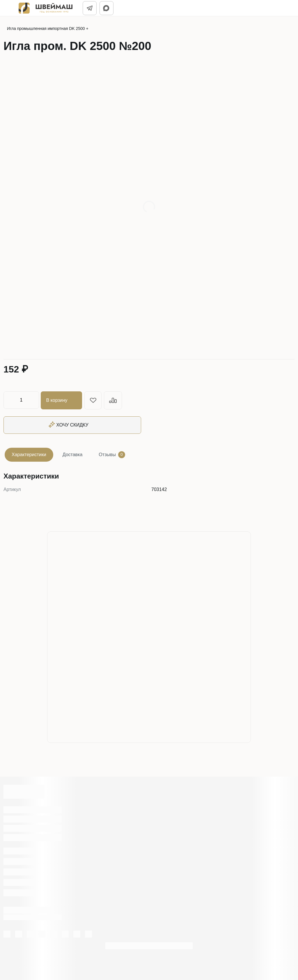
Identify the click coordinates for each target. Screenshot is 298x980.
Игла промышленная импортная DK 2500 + (48, 28)
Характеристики (29, 454)
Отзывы (112, 454)
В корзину (62, 400)
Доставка (73, 454)
